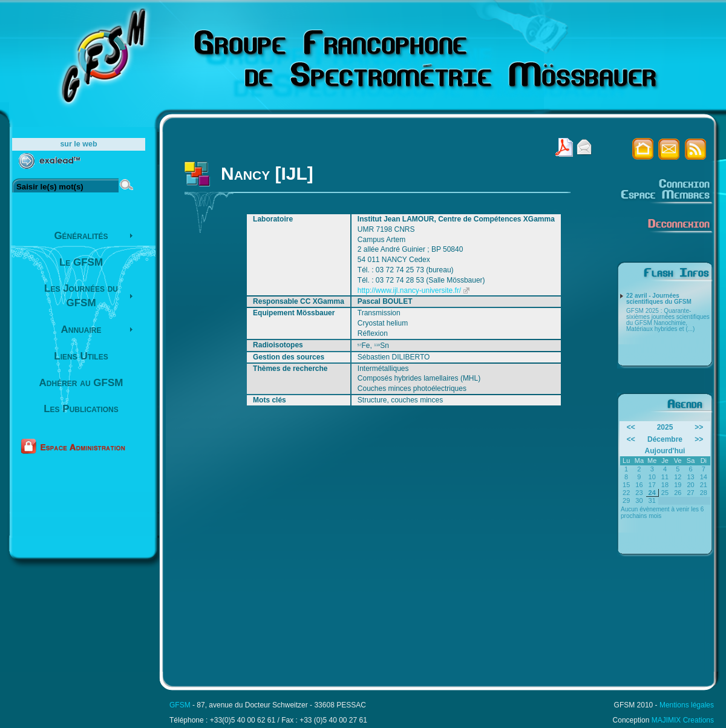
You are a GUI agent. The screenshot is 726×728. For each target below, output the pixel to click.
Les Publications (81, 409)
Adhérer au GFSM (81, 383)
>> (699, 427)
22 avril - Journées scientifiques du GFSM (659, 299)
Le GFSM (81, 262)
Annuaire (81, 330)
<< (631, 427)
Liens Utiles (81, 356)
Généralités (81, 236)
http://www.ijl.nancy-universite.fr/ (409, 290)
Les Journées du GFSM (81, 296)
